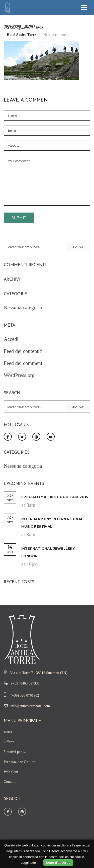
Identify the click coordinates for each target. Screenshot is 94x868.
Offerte (9, 742)
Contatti (10, 782)
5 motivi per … (15, 752)
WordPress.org (19, 375)
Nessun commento (57, 35)
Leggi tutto (28, 863)
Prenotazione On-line (19, 762)
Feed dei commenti (24, 363)
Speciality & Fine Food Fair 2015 (55, 497)
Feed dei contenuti (23, 351)
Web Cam (11, 772)
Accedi (11, 339)
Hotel (8, 732)
